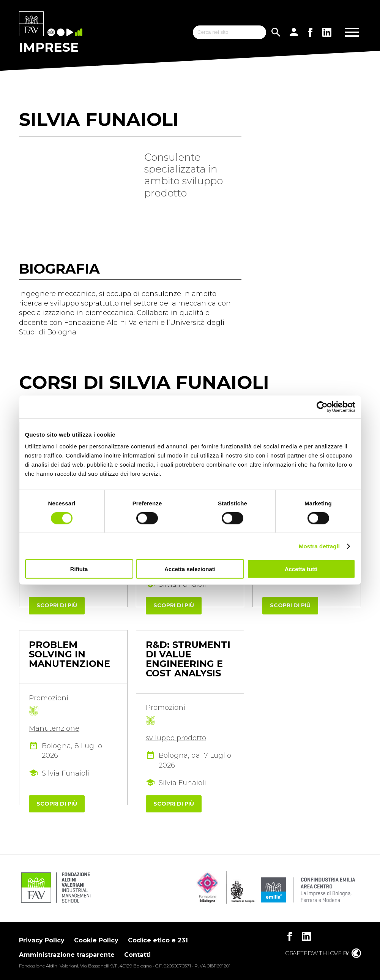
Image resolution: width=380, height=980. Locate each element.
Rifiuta (79, 569)
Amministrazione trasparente (67, 955)
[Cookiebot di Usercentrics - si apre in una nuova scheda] (322, 407)
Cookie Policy (96, 940)
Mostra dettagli (319, 546)
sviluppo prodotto (176, 738)
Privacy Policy (42, 940)
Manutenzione (54, 728)
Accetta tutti (301, 569)
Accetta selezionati (190, 569)
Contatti (137, 955)
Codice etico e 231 (158, 940)
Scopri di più (57, 605)
